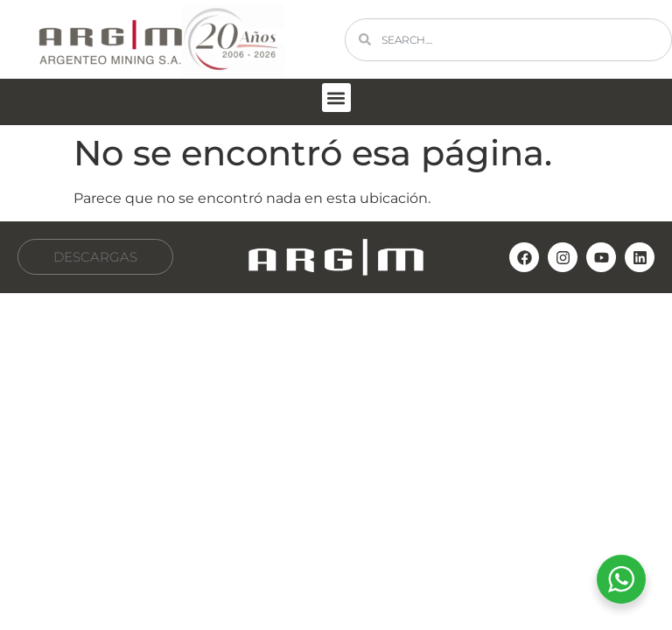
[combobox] (508, 40)
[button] (336, 98)
